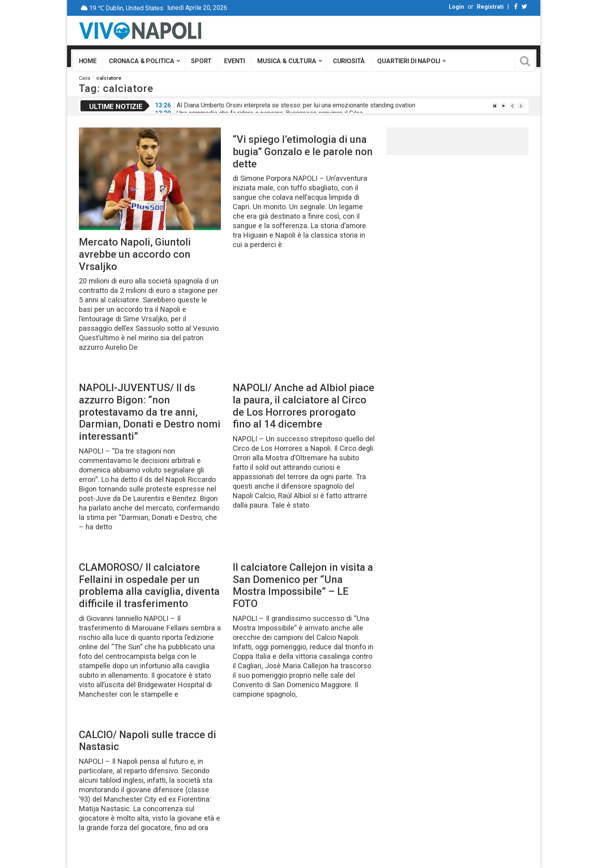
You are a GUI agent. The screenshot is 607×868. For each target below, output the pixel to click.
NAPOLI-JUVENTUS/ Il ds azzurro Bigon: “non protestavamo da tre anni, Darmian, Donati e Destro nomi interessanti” (150, 412)
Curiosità (349, 61)
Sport (201, 61)
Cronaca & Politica (142, 61)
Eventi (234, 61)
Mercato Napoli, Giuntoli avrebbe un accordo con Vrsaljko (135, 254)
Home (88, 61)
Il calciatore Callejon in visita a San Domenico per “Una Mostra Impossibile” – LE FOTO (303, 585)
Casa (85, 78)
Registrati (490, 7)
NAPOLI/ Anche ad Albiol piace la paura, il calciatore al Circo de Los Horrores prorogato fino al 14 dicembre (303, 406)
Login (457, 7)
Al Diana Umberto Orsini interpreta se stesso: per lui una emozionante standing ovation (296, 105)
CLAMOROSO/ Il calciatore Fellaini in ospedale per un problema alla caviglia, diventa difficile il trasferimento (149, 585)
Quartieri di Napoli (409, 61)
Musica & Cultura (287, 61)
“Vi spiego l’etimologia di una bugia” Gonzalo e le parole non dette (303, 151)
